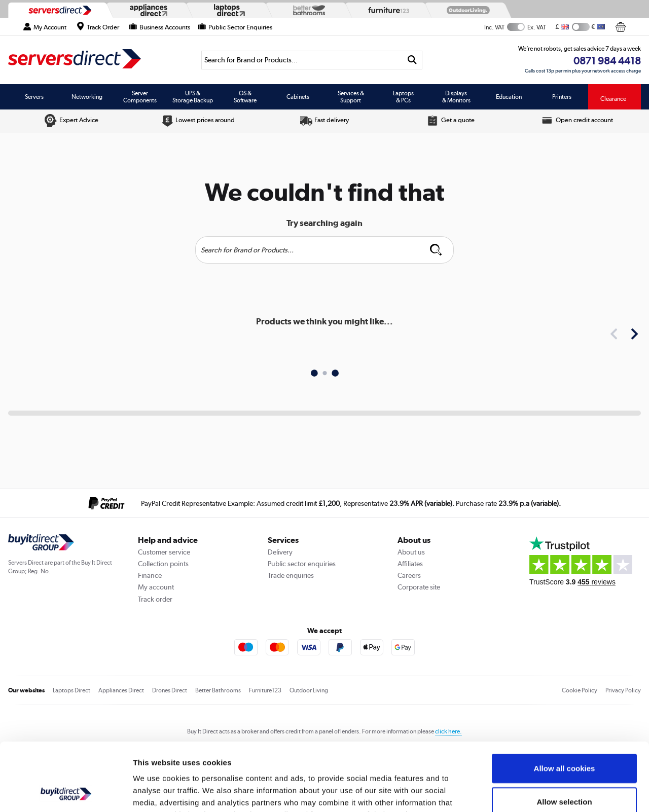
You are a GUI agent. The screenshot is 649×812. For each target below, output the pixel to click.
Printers (562, 97)
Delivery (280, 552)
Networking (87, 97)
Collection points (163, 564)
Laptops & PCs (403, 97)
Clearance (613, 99)
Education (509, 97)
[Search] (302, 60)
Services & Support (351, 97)
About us (411, 552)
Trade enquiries (291, 575)
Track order (155, 599)
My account (156, 587)
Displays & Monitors (456, 97)
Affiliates (410, 564)
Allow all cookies (565, 704)
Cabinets (298, 97)
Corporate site (419, 587)
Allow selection (564, 738)
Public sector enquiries (302, 564)
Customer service (164, 552)
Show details (532, 792)
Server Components (140, 97)
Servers (34, 97)
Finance (150, 575)
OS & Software (245, 97)
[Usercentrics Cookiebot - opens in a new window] (66, 792)
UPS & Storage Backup (193, 97)
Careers (409, 575)
